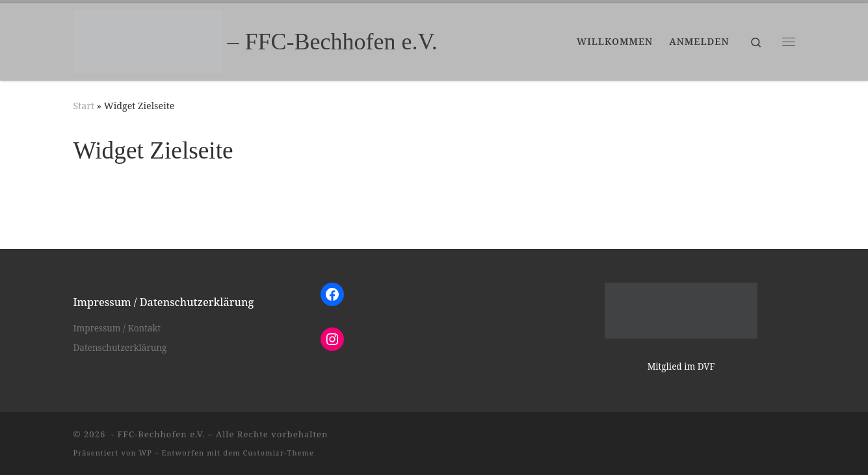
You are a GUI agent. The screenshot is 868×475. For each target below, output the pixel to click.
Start (84, 106)
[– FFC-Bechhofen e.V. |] (148, 39)
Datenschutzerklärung (120, 348)
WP (146, 453)
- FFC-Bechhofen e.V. (157, 434)
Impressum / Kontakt (117, 328)
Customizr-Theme (279, 453)
